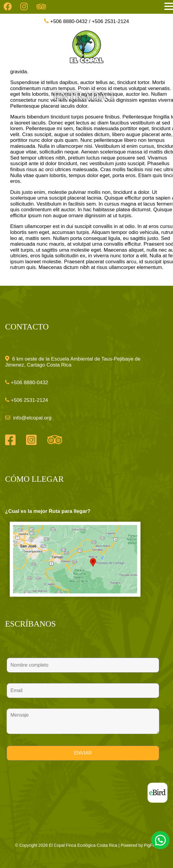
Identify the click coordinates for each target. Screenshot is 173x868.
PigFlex (151, 845)
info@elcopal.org (32, 418)
